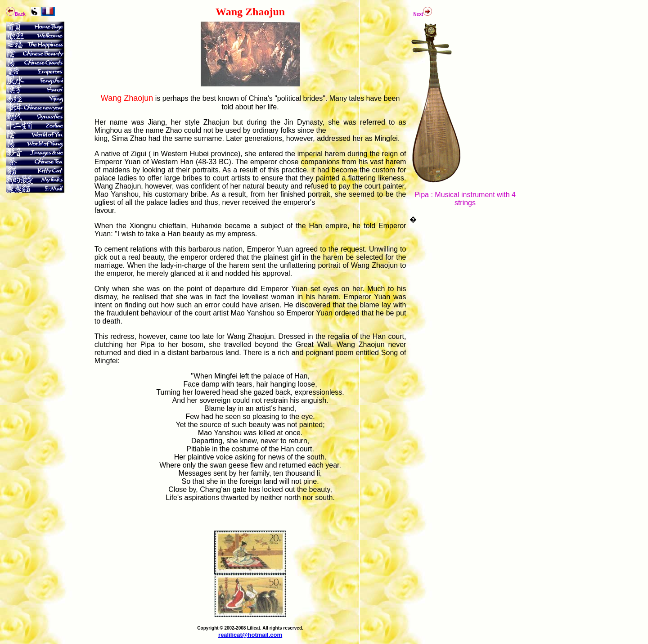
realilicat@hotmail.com (250, 635)
